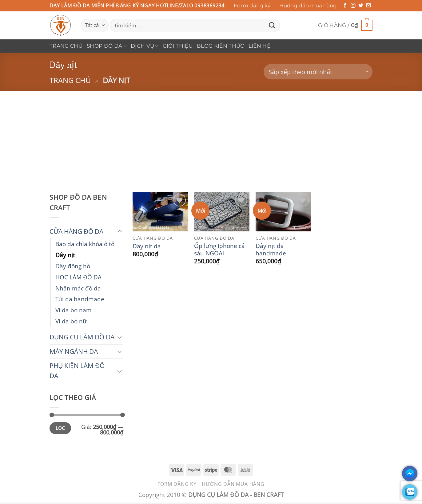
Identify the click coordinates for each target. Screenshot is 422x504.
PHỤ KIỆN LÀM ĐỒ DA (77, 371)
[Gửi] (272, 25)
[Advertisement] (211, 137)
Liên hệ (259, 46)
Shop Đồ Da (107, 46)
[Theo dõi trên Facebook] (345, 6)
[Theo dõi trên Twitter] (361, 6)
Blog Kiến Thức (221, 46)
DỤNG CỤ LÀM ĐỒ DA (82, 337)
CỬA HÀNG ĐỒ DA (76, 231)
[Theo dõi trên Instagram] (353, 6)
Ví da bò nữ (71, 321)
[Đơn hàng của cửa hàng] (318, 72)
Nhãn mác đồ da (78, 288)
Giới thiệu (178, 46)
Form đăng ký (252, 6)
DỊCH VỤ (145, 46)
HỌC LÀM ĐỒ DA (78, 277)
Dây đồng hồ (73, 266)
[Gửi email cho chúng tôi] (368, 6)
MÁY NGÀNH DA (74, 351)
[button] (345, 25)
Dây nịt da (147, 246)
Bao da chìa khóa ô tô (85, 244)
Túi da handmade (80, 299)
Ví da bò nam (74, 310)
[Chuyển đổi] (120, 232)
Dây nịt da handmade (271, 250)
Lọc (60, 428)
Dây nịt (65, 255)
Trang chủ (66, 46)
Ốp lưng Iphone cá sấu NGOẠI (219, 250)
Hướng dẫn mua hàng (308, 6)
